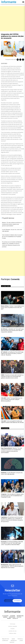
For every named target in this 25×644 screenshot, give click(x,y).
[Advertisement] (12, 19)
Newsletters (14, 640)
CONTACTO (15, 618)
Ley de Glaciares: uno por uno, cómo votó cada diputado (12, 230)
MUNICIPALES (12, 617)
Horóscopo (13, 624)
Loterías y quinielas (13, 626)
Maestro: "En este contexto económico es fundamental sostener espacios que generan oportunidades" (12, 224)
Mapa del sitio (6, 639)
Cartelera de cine (12, 631)
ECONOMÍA (13, 616)
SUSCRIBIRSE (17, 601)
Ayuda (13, 639)
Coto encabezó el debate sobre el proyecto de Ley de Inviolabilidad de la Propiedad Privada (12, 237)
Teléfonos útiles (12, 633)
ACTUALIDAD (5, 616)
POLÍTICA (19, 617)
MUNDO (9, 618)
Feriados (13, 629)
